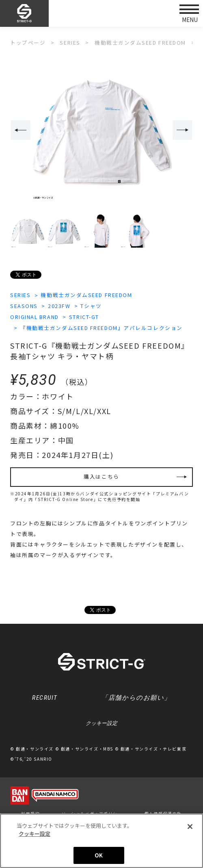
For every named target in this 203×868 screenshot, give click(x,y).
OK (99, 856)
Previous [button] (20, 130)
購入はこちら (101, 477)
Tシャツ (93, 306)
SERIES (21, 295)
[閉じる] (190, 827)
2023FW (60, 306)
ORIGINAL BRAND (35, 316)
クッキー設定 (101, 724)
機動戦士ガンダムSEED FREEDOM (88, 295)
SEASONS (24, 306)
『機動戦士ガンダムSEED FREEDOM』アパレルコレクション (103, 327)
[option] (101, 130)
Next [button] (183, 130)
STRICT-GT (86, 316)
